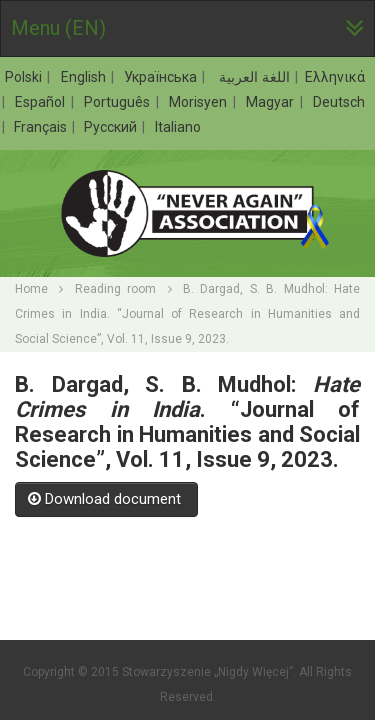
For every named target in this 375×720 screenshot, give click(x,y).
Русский (112, 127)
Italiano (178, 127)
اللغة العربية (253, 77)
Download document (106, 499)
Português (119, 102)
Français (42, 127)
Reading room (115, 289)
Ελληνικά (335, 77)
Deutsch (339, 102)
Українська (162, 77)
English (85, 77)
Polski (25, 77)
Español (42, 102)
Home (31, 289)
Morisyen (200, 102)
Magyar (272, 102)
